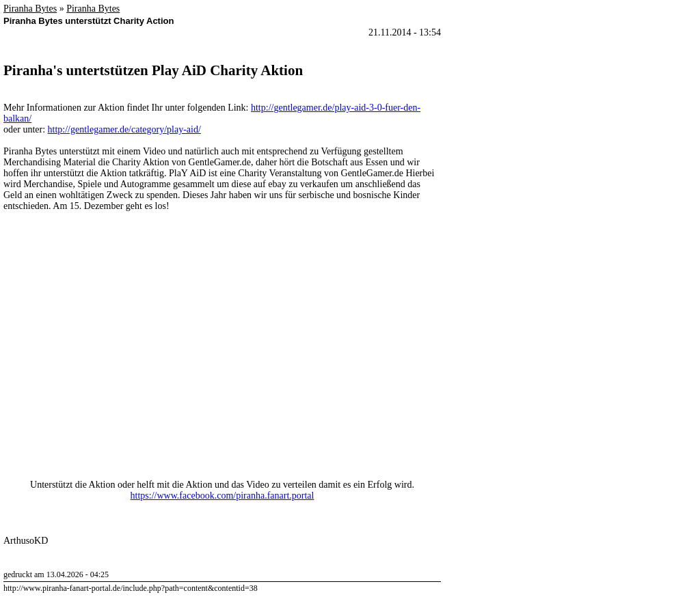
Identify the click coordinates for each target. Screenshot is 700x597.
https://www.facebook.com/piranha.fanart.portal (223, 496)
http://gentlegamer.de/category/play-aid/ (124, 129)
